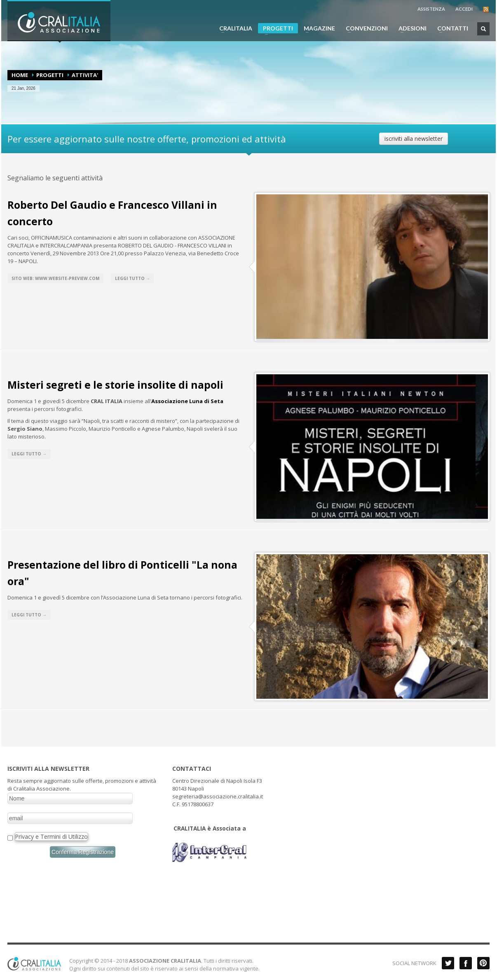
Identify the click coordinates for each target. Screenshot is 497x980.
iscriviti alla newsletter (414, 139)
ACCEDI (464, 9)
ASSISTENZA (431, 9)
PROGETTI (275, 29)
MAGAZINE (317, 28)
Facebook (466, 963)
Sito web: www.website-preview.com (55, 278)
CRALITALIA (233, 28)
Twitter (448, 963)
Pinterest (483, 963)
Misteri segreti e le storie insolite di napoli (115, 385)
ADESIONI (410, 28)
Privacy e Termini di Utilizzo (51, 836)
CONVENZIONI (364, 28)
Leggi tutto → (132, 278)
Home (20, 75)
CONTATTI (450, 28)
